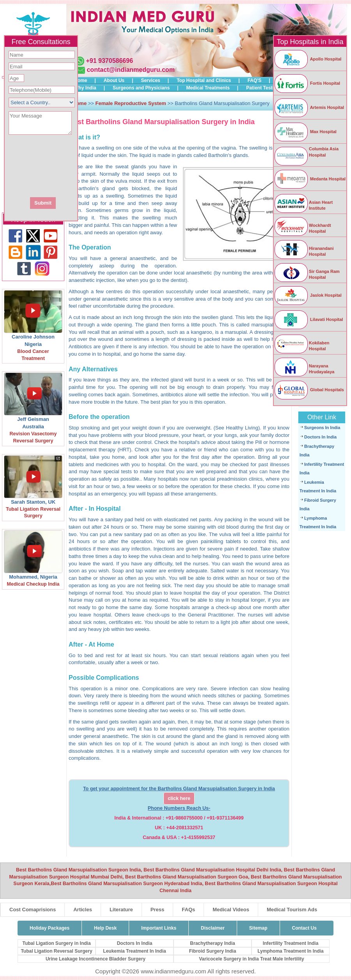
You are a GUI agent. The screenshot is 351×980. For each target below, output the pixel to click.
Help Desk (105, 928)
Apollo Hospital (308, 59)
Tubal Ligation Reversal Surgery (56, 951)
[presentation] (83, 165)
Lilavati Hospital (308, 319)
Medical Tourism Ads (292, 910)
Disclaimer (213, 928)
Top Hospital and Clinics (204, 80)
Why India (85, 88)
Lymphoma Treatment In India (291, 951)
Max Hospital (305, 132)
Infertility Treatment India (291, 943)
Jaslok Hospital (308, 295)
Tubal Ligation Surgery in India (56, 943)
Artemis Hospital (309, 107)
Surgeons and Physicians (141, 88)
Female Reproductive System (131, 103)
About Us (114, 80)
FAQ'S (255, 80)
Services (150, 80)
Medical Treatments (208, 88)
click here (179, 798)
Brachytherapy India (212, 943)
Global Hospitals (309, 390)
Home (81, 80)
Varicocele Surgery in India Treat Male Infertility (251, 959)
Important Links (159, 928)
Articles (83, 910)
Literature (121, 910)
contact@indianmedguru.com (130, 70)
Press (157, 910)
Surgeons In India (322, 428)
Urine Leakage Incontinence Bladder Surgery (96, 959)
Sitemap (258, 928)
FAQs (188, 910)
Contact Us (304, 928)
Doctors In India (320, 437)
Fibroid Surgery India (213, 951)
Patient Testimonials (269, 88)
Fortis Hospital (307, 83)
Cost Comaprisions (33, 910)
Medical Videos (231, 910)
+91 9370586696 (109, 61)
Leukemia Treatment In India (134, 951)
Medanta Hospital (310, 179)
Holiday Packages (50, 928)
